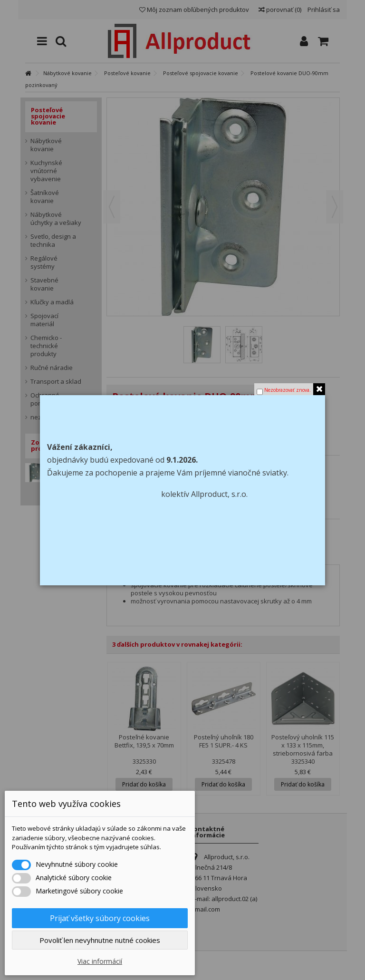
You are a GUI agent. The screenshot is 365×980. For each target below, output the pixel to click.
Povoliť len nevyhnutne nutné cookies (100, 940)
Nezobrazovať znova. (288, 390)
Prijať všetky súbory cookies (100, 918)
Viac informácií (100, 961)
